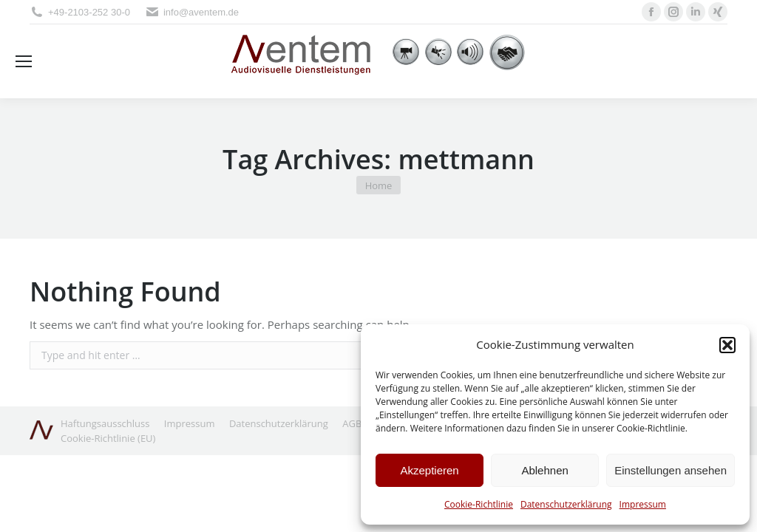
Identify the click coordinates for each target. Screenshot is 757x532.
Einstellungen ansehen (671, 470)
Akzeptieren (429, 470)
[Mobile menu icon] (24, 61)
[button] (727, 345)
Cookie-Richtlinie (479, 504)
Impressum (643, 504)
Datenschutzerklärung (566, 504)
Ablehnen (544, 470)
